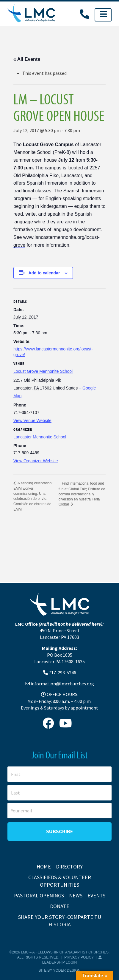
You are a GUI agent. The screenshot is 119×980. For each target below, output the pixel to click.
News (76, 895)
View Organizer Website (36, 461)
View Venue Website (32, 421)
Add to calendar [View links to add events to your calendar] (44, 273)
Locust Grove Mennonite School (43, 371)
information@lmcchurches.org (62, 684)
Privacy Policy (79, 957)
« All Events (27, 59)
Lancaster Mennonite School (40, 437)
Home (44, 867)
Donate (60, 906)
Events (96, 895)
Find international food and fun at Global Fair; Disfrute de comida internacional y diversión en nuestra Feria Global (82, 494)
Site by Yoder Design (60, 970)
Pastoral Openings (39, 895)
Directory (69, 867)
